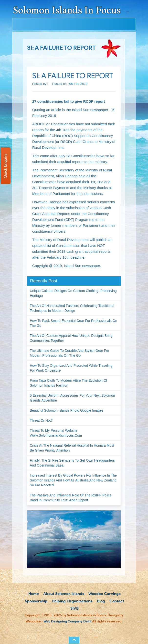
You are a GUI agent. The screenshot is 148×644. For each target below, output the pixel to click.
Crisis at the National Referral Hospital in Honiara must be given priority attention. (72, 448)
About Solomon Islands (63, 594)
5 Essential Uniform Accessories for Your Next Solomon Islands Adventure (72, 398)
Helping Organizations (72, 601)
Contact (116, 601)
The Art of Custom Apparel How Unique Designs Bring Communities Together (71, 338)
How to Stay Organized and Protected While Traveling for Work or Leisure (71, 368)
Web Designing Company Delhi (67, 621)
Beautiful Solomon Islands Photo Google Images (67, 410)
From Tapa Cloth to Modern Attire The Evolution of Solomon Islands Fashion (69, 383)
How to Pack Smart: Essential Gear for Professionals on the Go (74, 323)
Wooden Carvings (104, 594)
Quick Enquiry (5, 166)
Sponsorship (36, 601)
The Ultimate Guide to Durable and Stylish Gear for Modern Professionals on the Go (69, 353)
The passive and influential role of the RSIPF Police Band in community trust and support (71, 498)
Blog (100, 601)
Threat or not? (41, 420)
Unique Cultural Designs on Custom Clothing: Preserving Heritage (73, 293)
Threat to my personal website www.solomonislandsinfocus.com (56, 433)
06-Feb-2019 (78, 84)
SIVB (74, 608)
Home (33, 594)
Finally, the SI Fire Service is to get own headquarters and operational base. (72, 463)
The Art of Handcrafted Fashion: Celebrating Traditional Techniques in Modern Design (72, 308)
